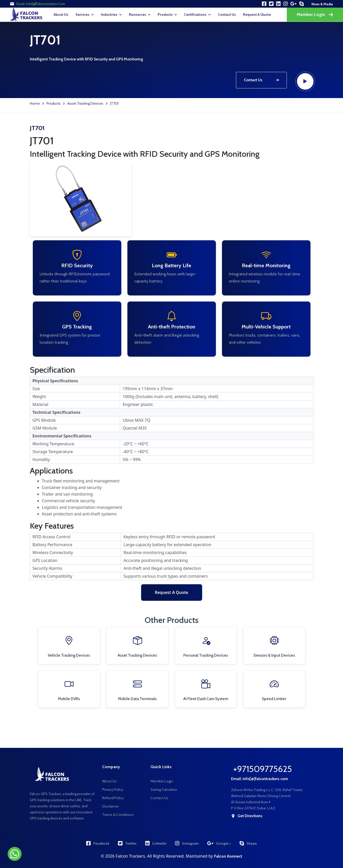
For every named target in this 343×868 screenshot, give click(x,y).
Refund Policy (113, 798)
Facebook (98, 843)
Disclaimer (110, 806)
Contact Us (227, 14)
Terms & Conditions (118, 815)
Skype (248, 843)
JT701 (114, 103)
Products (165, 14)
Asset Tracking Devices (85, 103)
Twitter (127, 843)
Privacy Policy (113, 790)
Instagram (187, 843)
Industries (109, 14)
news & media (322, 4)
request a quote (257, 14)
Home (35, 103)
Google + (219, 843)
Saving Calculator (164, 790)
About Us (61, 14)
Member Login (315, 14)
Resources (138, 14)
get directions (247, 816)
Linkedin (156, 843)
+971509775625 (263, 769)
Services (83, 14)
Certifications (195, 14)
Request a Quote (171, 592)
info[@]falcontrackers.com (46, 4)
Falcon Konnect (228, 856)
